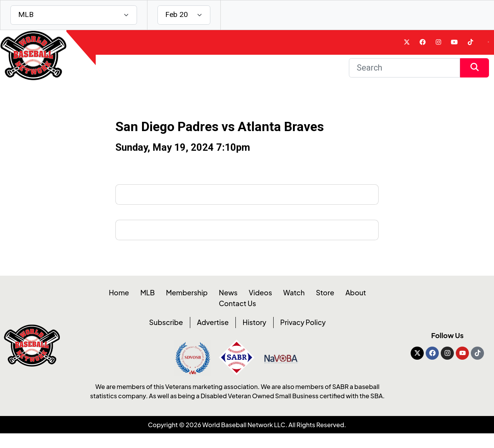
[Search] (404, 76)
